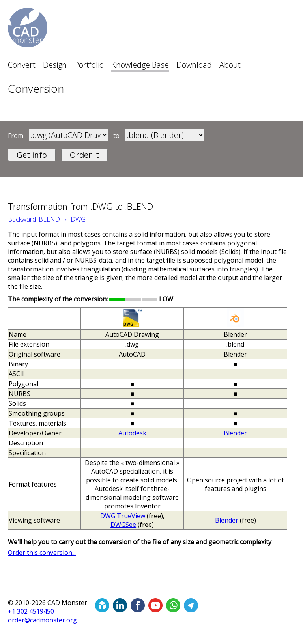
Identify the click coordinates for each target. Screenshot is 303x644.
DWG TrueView (123, 516)
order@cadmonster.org (42, 620)
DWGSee (123, 525)
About (230, 65)
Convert (22, 65)
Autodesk (132, 433)
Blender (235, 433)
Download (194, 65)
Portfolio (89, 65)
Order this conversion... (42, 553)
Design (55, 65)
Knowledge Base (140, 65)
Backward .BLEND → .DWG (47, 219)
